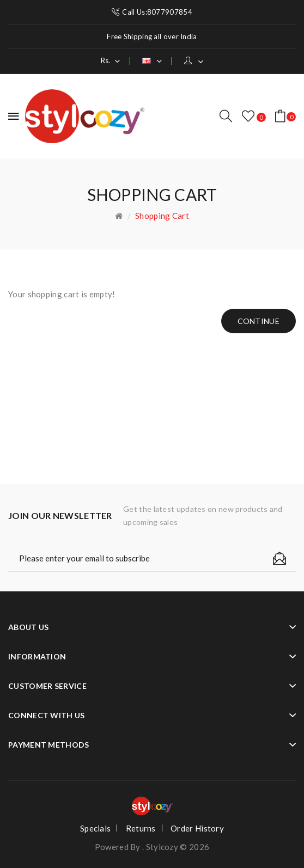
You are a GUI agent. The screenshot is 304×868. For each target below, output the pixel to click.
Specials (95, 828)
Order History (197, 828)
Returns (141, 828)
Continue (259, 321)
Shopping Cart (162, 216)
